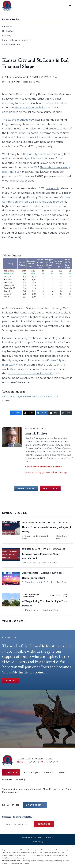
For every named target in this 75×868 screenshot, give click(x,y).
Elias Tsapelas (32, 563)
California (7, 396)
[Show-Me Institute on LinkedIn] (13, 805)
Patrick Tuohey (13, 82)
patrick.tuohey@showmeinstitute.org (46, 472)
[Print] (66, 413)
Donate (11, 681)
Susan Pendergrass (34, 536)
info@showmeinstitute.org (13, 858)
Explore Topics (32, 772)
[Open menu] (70, 6)
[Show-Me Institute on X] (8, 805)
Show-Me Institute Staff (37, 582)
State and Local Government (16, 40)
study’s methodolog (20, 120)
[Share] (16, 413)
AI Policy (21, 779)
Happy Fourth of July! (34, 578)
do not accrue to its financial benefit (30, 374)
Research (49, 772)
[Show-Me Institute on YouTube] (18, 805)
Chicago (17, 396)
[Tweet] (29, 413)
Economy (7, 36)
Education (7, 27)
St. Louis (23, 163)
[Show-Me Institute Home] (7, 6)
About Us (7, 779)
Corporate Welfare (11, 44)
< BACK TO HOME (26, 488)
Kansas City (52, 396)
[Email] (54, 413)
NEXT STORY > (50, 488)
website (30, 108)
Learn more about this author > (44, 467)
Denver (27, 396)
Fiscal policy (39, 396)
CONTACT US (35, 805)
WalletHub (52, 188)
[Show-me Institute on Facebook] (3, 805)
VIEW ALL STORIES (14, 621)
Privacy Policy (38, 842)
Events (62, 772)
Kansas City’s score (35, 154)
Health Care (8, 31)
